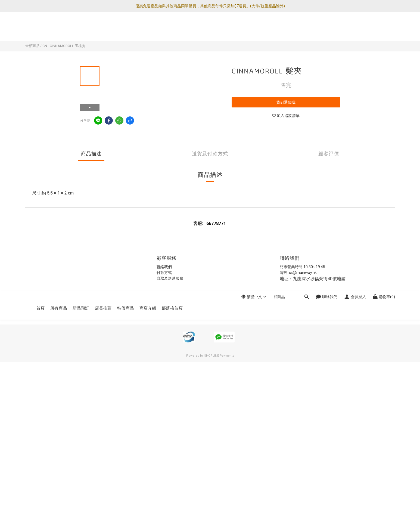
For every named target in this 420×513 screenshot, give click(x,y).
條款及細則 (197, 309)
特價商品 (126, 29)
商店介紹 (148, 29)
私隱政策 (157, 309)
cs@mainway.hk (303, 273)
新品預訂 (81, 29)
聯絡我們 (164, 267)
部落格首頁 (172, 29)
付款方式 (164, 273)
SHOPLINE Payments (219, 356)
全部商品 (32, 46)
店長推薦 (103, 29)
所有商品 (59, 29)
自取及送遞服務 (170, 278)
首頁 (41, 29)
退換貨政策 (176, 309)
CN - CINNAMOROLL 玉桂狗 (64, 46)
